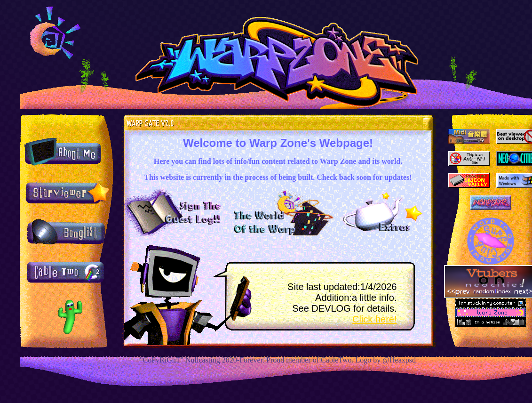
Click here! (374, 319)
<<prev (458, 291)
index (504, 291)
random (484, 291)
